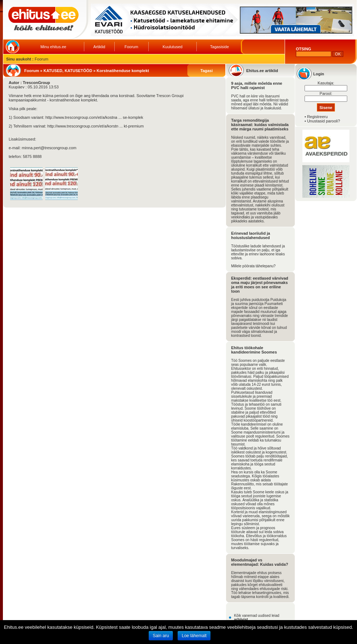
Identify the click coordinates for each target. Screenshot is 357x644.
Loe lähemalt (194, 636)
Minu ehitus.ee (54, 47)
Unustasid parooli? (324, 121)
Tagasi (207, 71)
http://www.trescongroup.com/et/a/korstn (83, 126)
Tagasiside (220, 47)
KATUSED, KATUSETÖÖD (68, 71)
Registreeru (317, 117)
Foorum (131, 47)
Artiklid (99, 47)
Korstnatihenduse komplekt (123, 71)
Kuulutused (172, 47)
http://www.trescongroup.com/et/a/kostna (82, 117)
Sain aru (161, 636)
